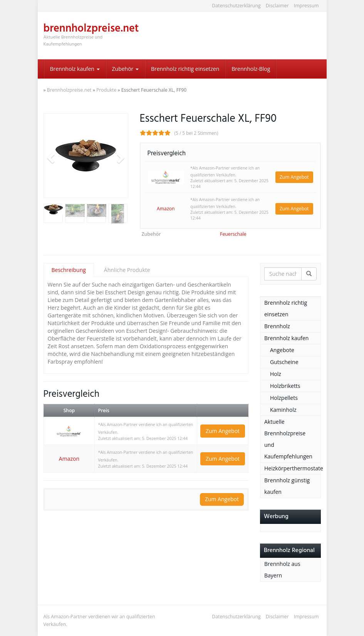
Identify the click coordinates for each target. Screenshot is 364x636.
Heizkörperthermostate (292, 468)
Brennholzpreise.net (69, 90)
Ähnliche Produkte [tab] (127, 270)
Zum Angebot (294, 177)
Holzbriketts (285, 386)
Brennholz (277, 326)
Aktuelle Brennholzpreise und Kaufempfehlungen (288, 439)
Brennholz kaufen (75, 69)
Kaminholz (283, 410)
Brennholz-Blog (251, 69)
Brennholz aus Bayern (282, 570)
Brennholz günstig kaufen (287, 486)
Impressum (306, 6)
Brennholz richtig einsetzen (185, 69)
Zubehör (125, 69)
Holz (276, 374)
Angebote (282, 350)
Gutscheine (284, 362)
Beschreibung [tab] (69, 270)
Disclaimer (277, 6)
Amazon (166, 209)
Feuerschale (233, 234)
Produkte (106, 90)
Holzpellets (284, 398)
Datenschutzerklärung (236, 6)
